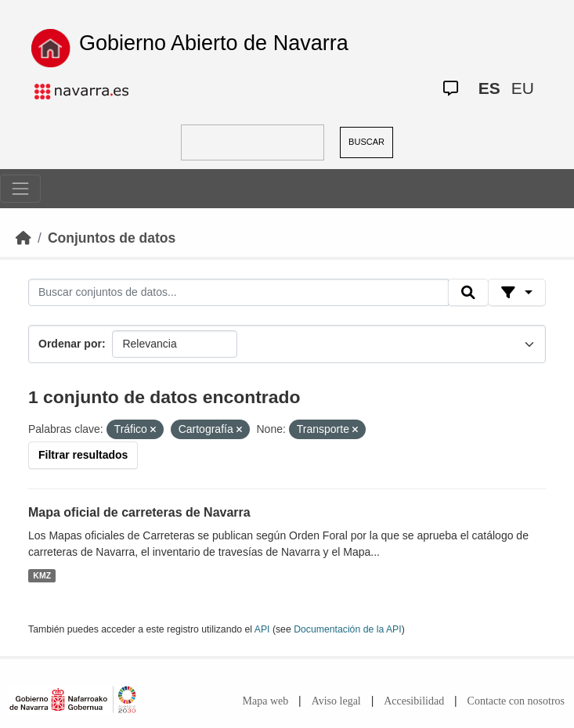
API (262, 629)
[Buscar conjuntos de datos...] (238, 293)
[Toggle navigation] (20, 189)
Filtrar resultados (83, 455)
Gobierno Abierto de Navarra (214, 43)
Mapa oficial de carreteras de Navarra (139, 512)
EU (523, 88)
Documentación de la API (348, 629)
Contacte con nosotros (516, 701)
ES (489, 88)
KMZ (42, 575)
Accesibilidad (414, 701)
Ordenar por (70, 344)
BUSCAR (366, 142)
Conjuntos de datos (112, 238)
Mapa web (266, 701)
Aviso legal (336, 701)
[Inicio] (23, 238)
